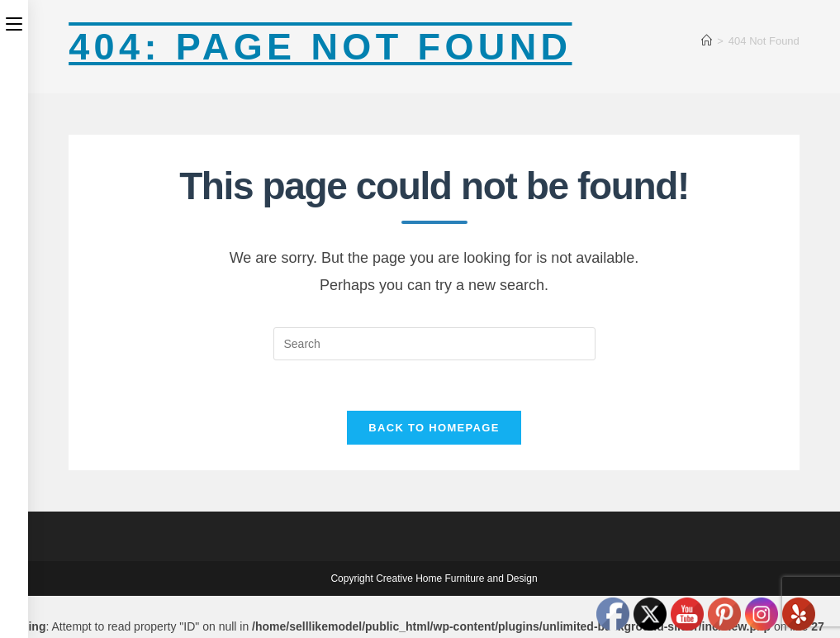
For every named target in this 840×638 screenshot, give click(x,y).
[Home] (707, 41)
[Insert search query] (434, 344)
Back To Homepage (434, 428)
